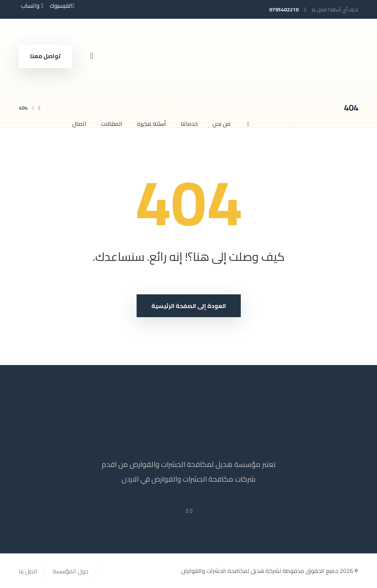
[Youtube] (187, 511)
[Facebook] (191, 511)
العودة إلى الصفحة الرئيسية (189, 306)
